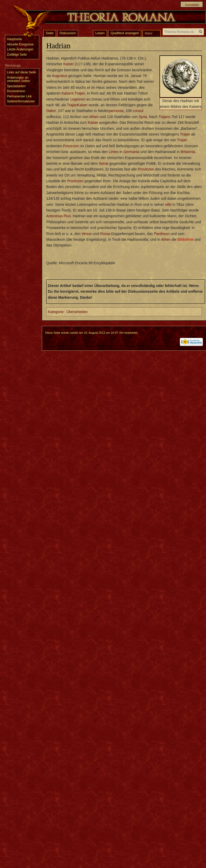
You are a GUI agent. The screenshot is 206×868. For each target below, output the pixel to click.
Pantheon (162, 234)
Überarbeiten (77, 312)
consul (138, 111)
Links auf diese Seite (22, 72)
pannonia (116, 111)
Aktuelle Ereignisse (20, 44)
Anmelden (192, 5)
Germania (131, 152)
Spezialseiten (16, 86)
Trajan (80, 93)
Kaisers (68, 93)
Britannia (188, 152)
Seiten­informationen (21, 101)
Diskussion (68, 33)
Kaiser (68, 64)
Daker (51, 111)
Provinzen (71, 146)
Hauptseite (15, 39)
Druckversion (16, 91)
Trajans (164, 117)
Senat (104, 163)
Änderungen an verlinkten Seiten (19, 79)
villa (168, 204)
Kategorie (56, 312)
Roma (105, 234)
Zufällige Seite (17, 55)
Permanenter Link (19, 96)
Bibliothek (185, 239)
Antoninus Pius (58, 216)
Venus (87, 234)
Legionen (78, 99)
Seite (50, 33)
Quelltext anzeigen (125, 33)
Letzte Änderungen (20, 49)
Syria (143, 117)
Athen (94, 117)
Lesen (100, 33)
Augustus (60, 76)
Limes (114, 152)
